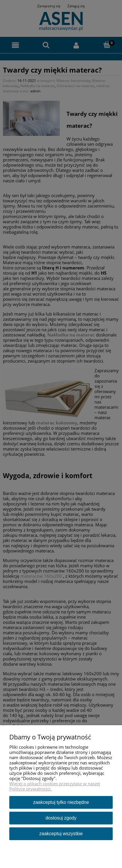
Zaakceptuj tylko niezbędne (61, 802)
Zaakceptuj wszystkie (61, 834)
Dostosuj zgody (61, 818)
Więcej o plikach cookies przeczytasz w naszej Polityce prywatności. (55, 786)
